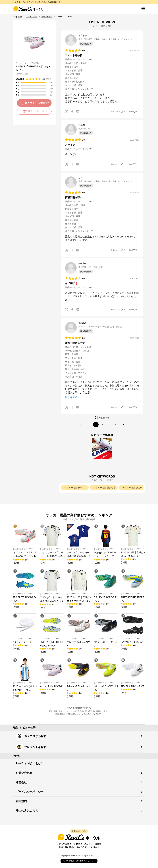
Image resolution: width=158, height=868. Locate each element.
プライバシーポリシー (30, 792)
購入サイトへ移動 (35, 103)
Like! (133, 112)
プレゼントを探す (31, 747)
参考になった (118, 112)
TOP (20, 17)
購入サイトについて (34, 111)
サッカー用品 (47, 17)
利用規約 (21, 801)
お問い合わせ (24, 773)
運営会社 (21, 782)
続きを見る (71, 397)
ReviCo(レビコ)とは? (29, 763)
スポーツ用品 (31, 17)
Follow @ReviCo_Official (79, 861)
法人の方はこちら (27, 811)
